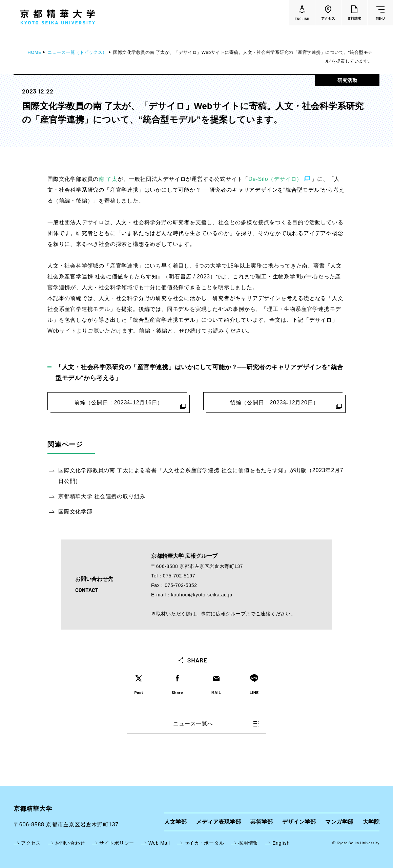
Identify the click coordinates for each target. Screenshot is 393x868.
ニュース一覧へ (216, 724)
